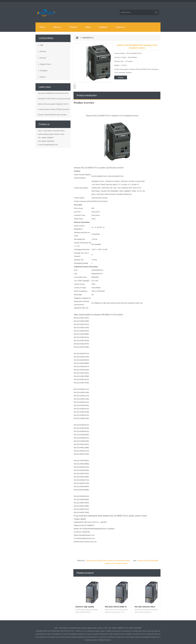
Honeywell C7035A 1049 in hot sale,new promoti (54, 99)
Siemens (43, 51)
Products (73, 27)
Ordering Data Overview (100, 198)
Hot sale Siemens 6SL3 (145, 607)
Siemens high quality (85, 607)
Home (42, 27)
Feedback (103, 27)
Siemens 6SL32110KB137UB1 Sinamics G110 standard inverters (108, 561)
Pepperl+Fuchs (45, 64)
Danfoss (43, 77)
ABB (41, 45)
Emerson (43, 58)
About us (57, 27)
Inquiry (121, 77)
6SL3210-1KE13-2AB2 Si (116, 607)
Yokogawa (44, 71)
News (88, 27)
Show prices (96, 212)
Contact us (120, 27)
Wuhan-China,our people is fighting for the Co (53, 104)
